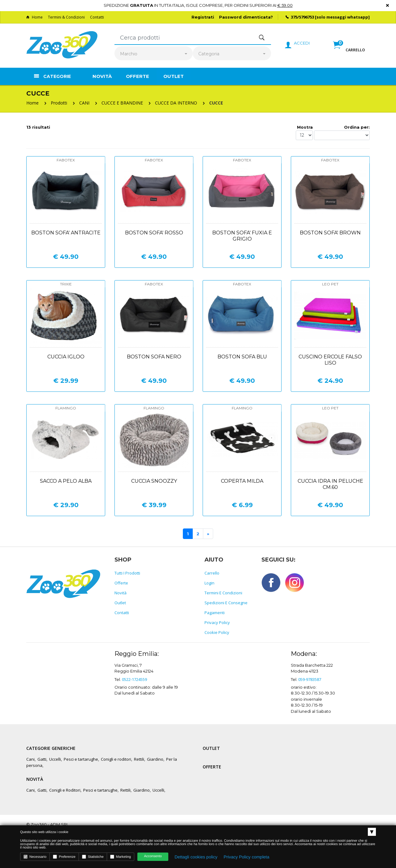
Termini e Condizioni (223, 593)
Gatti (42, 759)
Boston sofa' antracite (66, 233)
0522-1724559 (134, 679)
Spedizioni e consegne (226, 603)
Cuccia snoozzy (154, 481)
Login (209, 583)
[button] (349, 52)
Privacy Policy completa (247, 857)
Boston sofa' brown (330, 233)
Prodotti (59, 103)
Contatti (97, 17)
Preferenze (64, 857)
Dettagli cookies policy (196, 857)
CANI (84, 103)
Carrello (212, 573)
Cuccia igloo (66, 357)
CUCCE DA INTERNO (176, 103)
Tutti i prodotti (127, 573)
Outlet (174, 76)
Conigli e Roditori (65, 790)
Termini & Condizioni (66, 17)
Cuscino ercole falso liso (330, 360)
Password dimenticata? (246, 17)
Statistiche (93, 857)
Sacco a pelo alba (66, 481)
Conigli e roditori (116, 759)
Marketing (121, 857)
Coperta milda (242, 481)
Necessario (35, 857)
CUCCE (216, 103)
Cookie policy (217, 632)
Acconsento (153, 856)
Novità (102, 76)
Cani (30, 759)
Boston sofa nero (154, 357)
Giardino (155, 759)
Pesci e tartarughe (81, 759)
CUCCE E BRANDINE (122, 103)
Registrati (203, 17)
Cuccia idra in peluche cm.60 (330, 484)
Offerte (138, 76)
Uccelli (55, 759)
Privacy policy (217, 622)
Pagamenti (215, 613)
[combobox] (154, 54)
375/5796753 (302, 17)
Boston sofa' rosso (154, 233)
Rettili (139, 759)
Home (34, 17)
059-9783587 (310, 679)
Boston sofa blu (242, 357)
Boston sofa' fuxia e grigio (242, 236)
